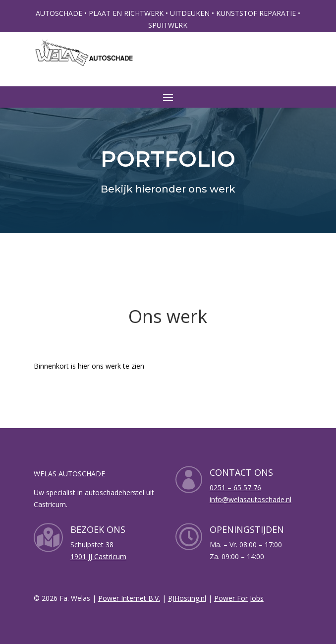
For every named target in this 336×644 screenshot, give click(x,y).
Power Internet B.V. (129, 598)
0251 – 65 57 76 (235, 487)
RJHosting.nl (187, 598)
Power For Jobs (239, 598)
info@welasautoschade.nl (251, 499)
